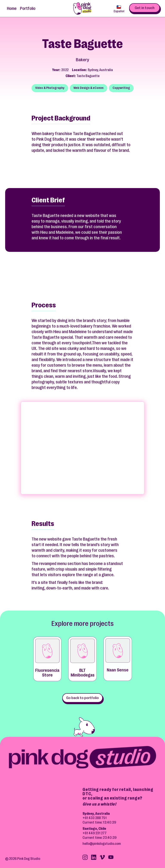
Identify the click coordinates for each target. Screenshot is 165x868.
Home (12, 8)
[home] (82, 9)
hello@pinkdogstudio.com (102, 844)
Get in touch (145, 8)
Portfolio (28, 8)
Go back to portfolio (82, 698)
